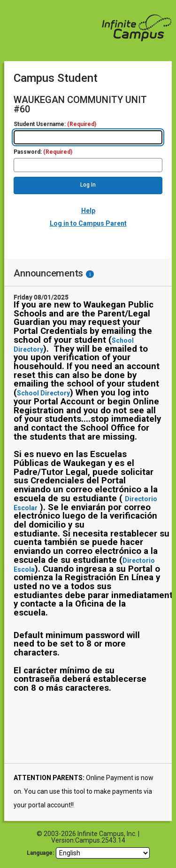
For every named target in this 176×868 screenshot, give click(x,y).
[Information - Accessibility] (90, 274)
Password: (43, 152)
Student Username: (55, 124)
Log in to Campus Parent (88, 223)
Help (88, 211)
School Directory (43, 393)
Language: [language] (40, 853)
